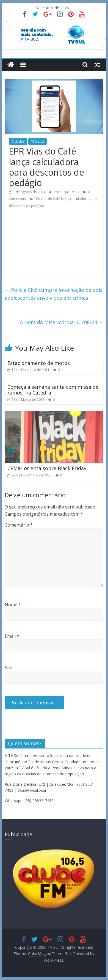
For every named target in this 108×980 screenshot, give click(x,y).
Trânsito (38, 142)
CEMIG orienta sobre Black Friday (47, 468)
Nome (13, 605)
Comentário (19, 525)
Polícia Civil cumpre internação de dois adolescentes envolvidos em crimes (54, 294)
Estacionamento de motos (39, 363)
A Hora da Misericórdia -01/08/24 (62, 322)
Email (12, 636)
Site (9, 668)
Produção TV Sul (67, 192)
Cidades (18, 142)
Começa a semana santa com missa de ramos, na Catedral (53, 390)
